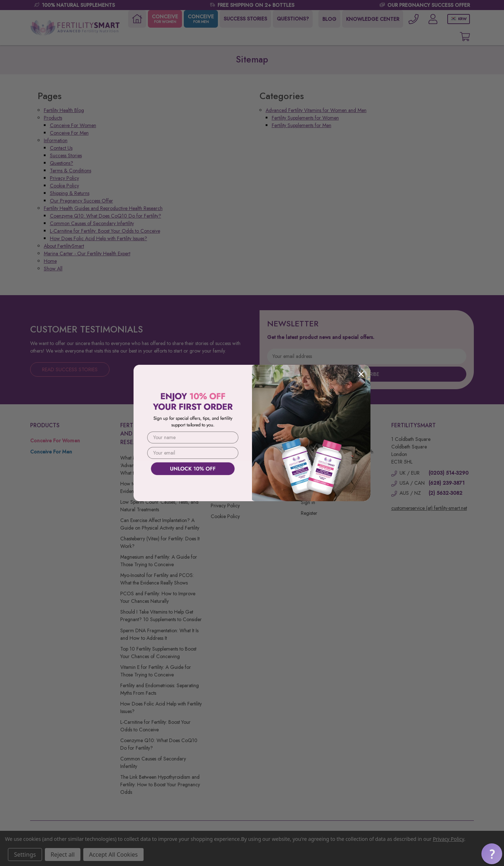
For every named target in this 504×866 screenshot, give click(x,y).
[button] (492, 854)
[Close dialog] (361, 374)
